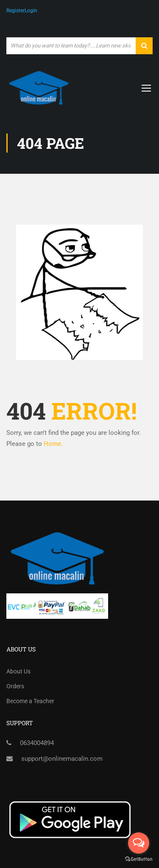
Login (31, 11)
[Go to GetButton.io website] (139, 859)
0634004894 (37, 743)
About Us (18, 671)
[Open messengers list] (139, 843)
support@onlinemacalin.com (62, 759)
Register (15, 11)
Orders (15, 686)
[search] (144, 46)
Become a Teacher (30, 701)
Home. (53, 444)
